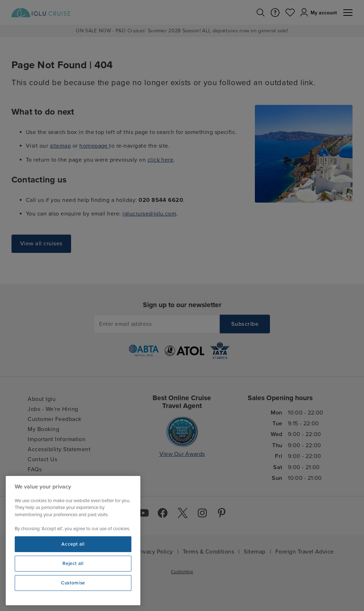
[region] (73, 541)
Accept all (73, 544)
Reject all (73, 564)
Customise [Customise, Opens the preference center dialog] (73, 583)
